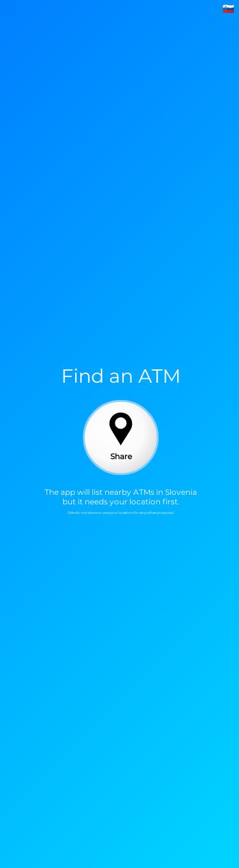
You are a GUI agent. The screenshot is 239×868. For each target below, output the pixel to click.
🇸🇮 (228, 9)
